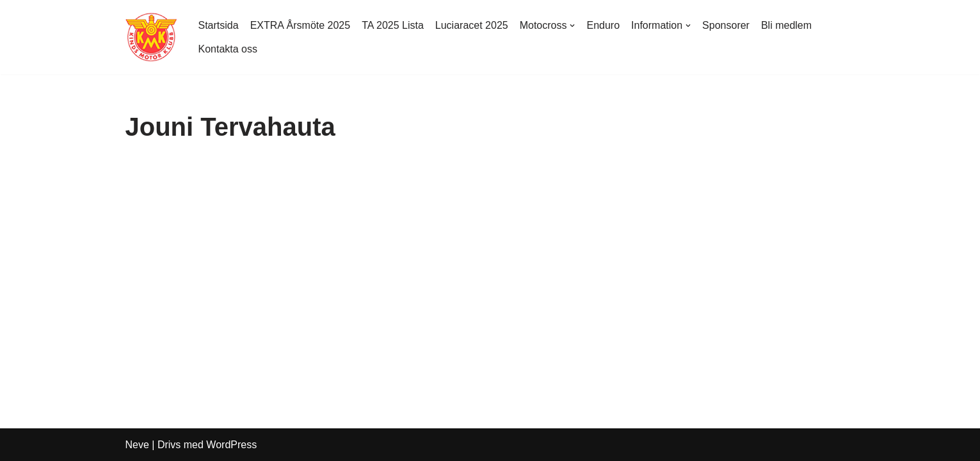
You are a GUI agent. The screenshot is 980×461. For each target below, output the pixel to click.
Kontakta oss (228, 49)
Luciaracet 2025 (472, 25)
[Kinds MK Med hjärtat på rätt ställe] (151, 37)
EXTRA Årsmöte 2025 (301, 25)
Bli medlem (786, 25)
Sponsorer (726, 25)
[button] (572, 26)
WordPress (231, 445)
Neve (137, 445)
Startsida (219, 25)
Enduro (603, 25)
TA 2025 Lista (393, 25)
